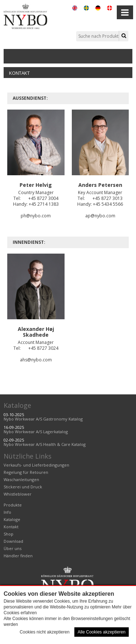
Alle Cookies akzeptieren (102, 632)
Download (13, 541)
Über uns (13, 548)
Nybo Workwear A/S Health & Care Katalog (45, 444)
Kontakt (19, 73)
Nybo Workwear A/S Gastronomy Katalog (43, 419)
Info (7, 512)
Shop (9, 534)
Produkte (13, 505)
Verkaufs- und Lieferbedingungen (36, 465)
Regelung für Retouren (26, 472)
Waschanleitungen (21, 479)
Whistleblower (18, 494)
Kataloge (17, 405)
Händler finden (18, 556)
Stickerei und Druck (23, 487)
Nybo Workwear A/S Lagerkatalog (36, 432)
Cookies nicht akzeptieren (44, 632)
